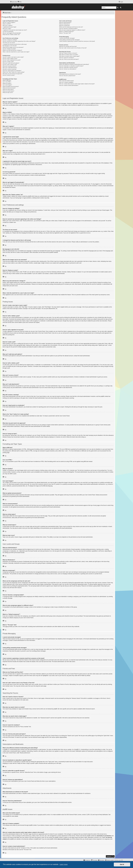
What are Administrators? (65, 22)
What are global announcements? (11, 86)
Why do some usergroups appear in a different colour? (72, 30)
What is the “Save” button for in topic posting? (14, 72)
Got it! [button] (122, 864)
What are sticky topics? (8, 89)
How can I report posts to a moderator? (12, 71)
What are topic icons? (8, 92)
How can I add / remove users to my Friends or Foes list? (73, 48)
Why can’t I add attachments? (10, 68)
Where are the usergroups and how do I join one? (71, 27)
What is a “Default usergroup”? (67, 31)
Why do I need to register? (9, 22)
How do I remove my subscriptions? (68, 69)
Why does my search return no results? (69, 55)
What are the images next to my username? (13, 47)
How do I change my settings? (10, 40)
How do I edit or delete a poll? (10, 65)
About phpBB (6, 816)
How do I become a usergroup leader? (68, 28)
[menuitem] (20, 2)
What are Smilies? (7, 83)
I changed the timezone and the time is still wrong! (15, 44)
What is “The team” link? (65, 33)
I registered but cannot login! (9, 27)
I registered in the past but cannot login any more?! (15, 30)
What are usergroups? (65, 25)
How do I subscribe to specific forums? (68, 67)
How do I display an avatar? (9, 49)
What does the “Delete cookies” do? (11, 35)
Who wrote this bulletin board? (66, 81)
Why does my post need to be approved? (12, 74)
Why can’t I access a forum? (9, 66)
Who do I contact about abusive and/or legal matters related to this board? (77, 84)
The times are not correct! (9, 43)
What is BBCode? (7, 80)
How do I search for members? (67, 58)
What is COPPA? (7, 24)
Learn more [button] (64, 864)
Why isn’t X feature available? (66, 82)
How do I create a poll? (8, 62)
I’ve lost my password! (8, 31)
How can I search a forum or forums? (68, 53)
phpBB (51, 252)
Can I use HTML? (7, 82)
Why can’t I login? (7, 28)
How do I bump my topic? (9, 75)
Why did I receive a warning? (10, 69)
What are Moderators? (65, 24)
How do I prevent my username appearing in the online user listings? (19, 41)
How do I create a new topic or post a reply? (13, 57)
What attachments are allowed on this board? (70, 74)
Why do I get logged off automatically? (12, 33)
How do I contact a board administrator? (69, 85)
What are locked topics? (8, 91)
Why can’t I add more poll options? (11, 63)
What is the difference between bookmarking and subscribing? (74, 64)
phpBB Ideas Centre (73, 825)
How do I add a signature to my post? (12, 60)
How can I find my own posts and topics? (69, 59)
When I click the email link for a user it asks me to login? (16, 52)
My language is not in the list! (10, 46)
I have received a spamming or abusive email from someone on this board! (77, 41)
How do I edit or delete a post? (10, 59)
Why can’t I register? (8, 25)
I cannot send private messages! (67, 38)
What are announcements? (9, 88)
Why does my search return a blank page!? (69, 56)
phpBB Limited (46, 815)
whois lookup (6, 836)
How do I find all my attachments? (67, 76)
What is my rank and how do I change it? (12, 50)
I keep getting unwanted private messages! (69, 40)
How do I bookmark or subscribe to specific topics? (71, 66)
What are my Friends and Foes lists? (68, 46)
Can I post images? (7, 85)
